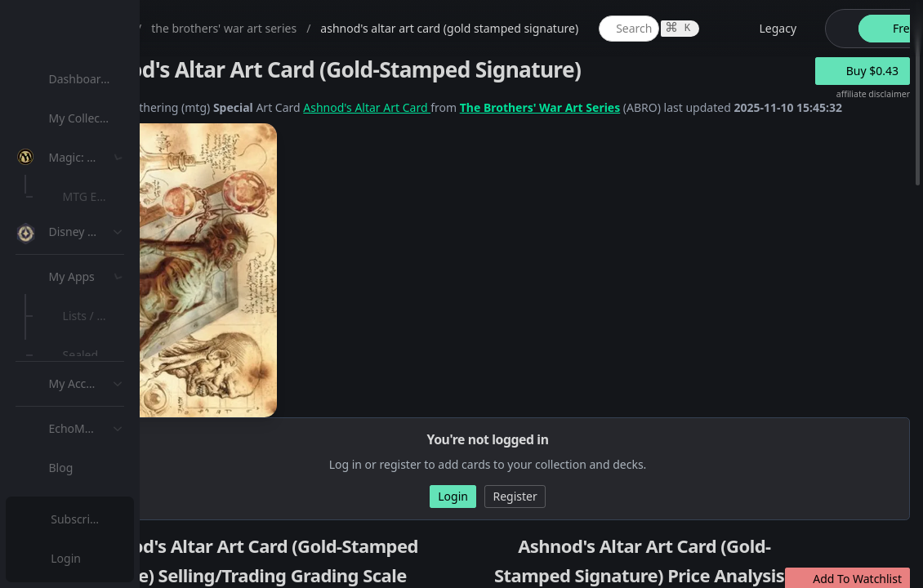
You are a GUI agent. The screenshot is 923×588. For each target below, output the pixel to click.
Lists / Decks (101, 437)
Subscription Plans (103, 519)
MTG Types (97, 314)
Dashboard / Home (104, 79)
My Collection (89, 118)
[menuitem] (106, 79)
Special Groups (108, 275)
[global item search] (789, 29)
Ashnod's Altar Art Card (527, 107)
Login (68, 558)
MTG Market (101, 236)
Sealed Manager (111, 477)
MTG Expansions (112, 196)
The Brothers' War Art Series (700, 107)
